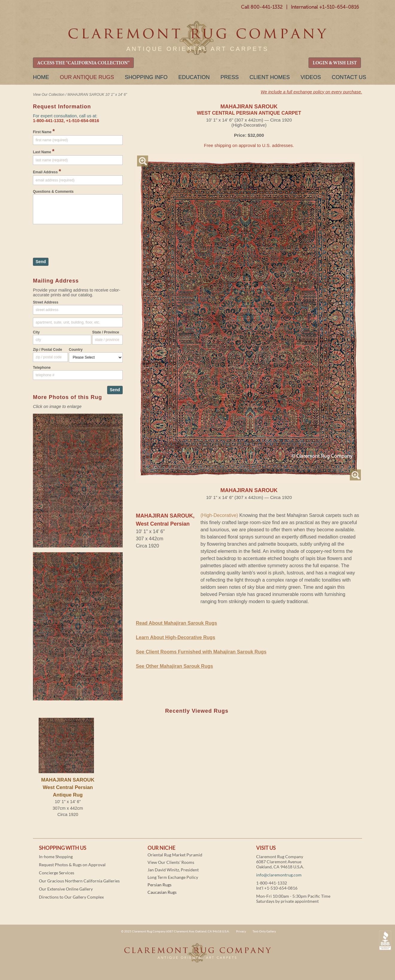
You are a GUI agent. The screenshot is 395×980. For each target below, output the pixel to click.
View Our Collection (49, 95)
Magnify (143, 161)
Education (194, 77)
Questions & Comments (53, 192)
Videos (311, 77)
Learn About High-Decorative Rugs (176, 637)
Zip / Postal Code (47, 350)
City (36, 332)
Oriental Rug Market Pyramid (175, 855)
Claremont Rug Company (197, 38)
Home (41, 77)
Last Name (44, 151)
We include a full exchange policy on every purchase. (311, 92)
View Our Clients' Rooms (171, 862)
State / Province (106, 332)
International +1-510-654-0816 (325, 7)
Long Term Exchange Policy (173, 877)
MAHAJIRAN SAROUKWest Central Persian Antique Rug (68, 787)
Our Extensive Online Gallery (66, 889)
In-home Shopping (56, 857)
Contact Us (349, 77)
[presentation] (78, 238)
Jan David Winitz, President (173, 870)
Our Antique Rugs (87, 77)
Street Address (46, 302)
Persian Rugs (159, 885)
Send (41, 262)
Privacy (241, 931)
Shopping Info (146, 77)
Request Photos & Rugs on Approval (72, 865)
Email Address (47, 171)
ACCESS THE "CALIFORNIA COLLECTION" (83, 63)
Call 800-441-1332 (262, 7)
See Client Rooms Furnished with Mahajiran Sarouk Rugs (201, 652)
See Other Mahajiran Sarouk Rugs (174, 666)
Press (230, 77)
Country (76, 350)
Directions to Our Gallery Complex (71, 897)
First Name (44, 131)
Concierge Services (57, 873)
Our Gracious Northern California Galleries (79, 881)
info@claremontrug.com (279, 875)
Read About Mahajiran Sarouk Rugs (176, 623)
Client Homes (270, 77)
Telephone (42, 368)
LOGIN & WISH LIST (335, 63)
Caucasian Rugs (162, 892)
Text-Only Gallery (264, 931)
